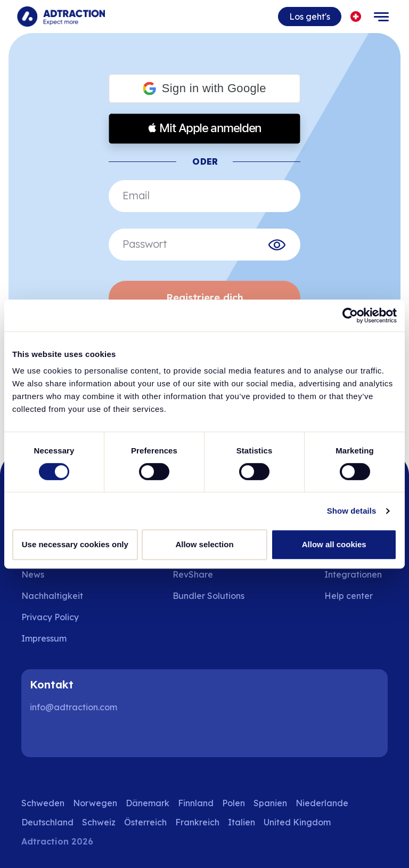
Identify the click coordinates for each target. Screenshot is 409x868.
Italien (242, 822)
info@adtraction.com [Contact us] (73, 707)
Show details (352, 511)
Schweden (43, 803)
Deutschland (47, 822)
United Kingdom (297, 822)
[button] (204, 89)
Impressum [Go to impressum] (44, 638)
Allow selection (204, 544)
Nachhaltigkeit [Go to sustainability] (52, 596)
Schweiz (99, 822)
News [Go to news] (33, 574)
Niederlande (322, 803)
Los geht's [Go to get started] (310, 17)
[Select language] (356, 17)
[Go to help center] (356, 596)
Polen (234, 803)
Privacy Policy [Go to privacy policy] (50, 617)
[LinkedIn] (43, 736)
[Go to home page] (61, 17)
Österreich (145, 822)
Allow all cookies (334, 544)
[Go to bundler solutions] (216, 596)
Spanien (270, 803)
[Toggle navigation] (381, 17)
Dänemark (148, 803)
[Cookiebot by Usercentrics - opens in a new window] (350, 315)
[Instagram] (77, 736)
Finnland (196, 803)
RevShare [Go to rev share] (193, 574)
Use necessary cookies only (75, 544)
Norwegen (95, 803)
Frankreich (197, 822)
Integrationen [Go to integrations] (353, 574)
